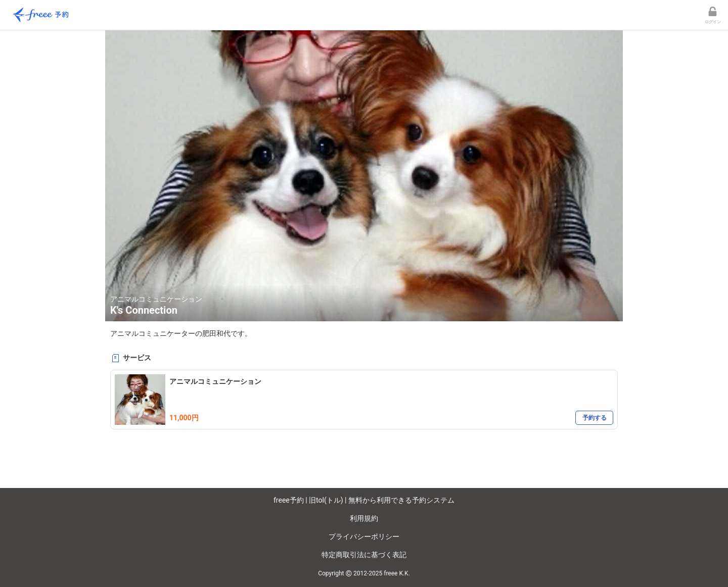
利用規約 (364, 518)
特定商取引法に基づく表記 (364, 555)
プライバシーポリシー (364, 536)
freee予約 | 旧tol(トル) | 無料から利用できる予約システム (364, 500)
